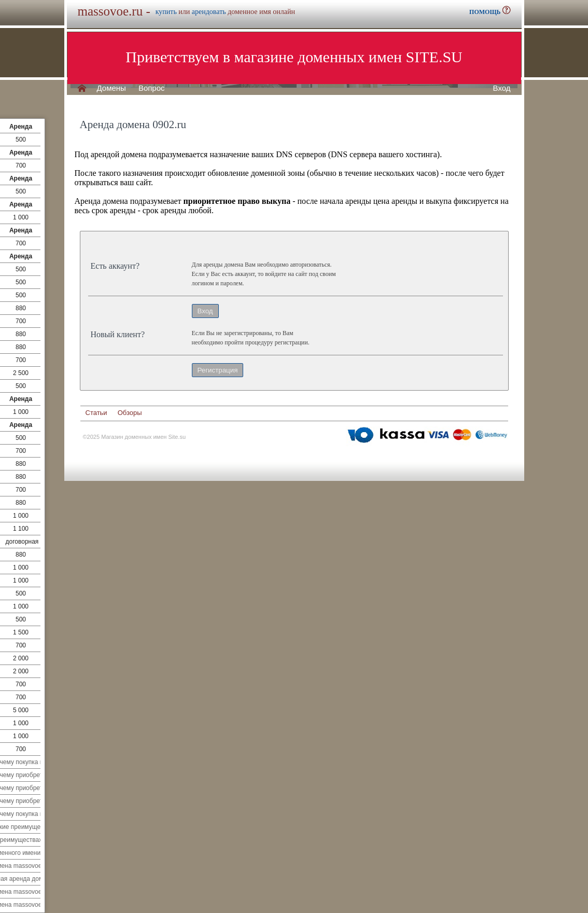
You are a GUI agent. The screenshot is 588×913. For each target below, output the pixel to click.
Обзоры (130, 413)
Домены (111, 88)
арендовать (209, 12)
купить (166, 12)
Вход (502, 88)
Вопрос (152, 88)
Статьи (96, 413)
